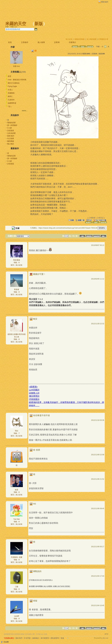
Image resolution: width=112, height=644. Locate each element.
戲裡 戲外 (11, 136)
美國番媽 (11, 93)
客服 (62, 638)
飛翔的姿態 (11, 123)
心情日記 (100, 218)
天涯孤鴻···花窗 (17, 557)
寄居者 (17, 289)
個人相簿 (41, 42)
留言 (12, 265)
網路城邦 (105, 2)
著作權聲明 (45, 638)
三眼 (17, 587)
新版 (39, 24)
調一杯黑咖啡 (12, 125)
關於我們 (19, 638)
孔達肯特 (11, 100)
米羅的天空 (16, 24)
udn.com (105, 638)
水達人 (10, 90)
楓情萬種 (11, 141)
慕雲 (9, 76)
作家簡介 (72, 42)
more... (25, 111)
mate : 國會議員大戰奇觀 (17, 80)
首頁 (10, 42)
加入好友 (69, 39)
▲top (106, 634)
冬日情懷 (11, 139)
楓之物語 (11, 144)
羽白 (17, 431)
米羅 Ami (16, 66)
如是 (17, 490)
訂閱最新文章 (103, 39)
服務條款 (36, 638)
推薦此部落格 (79, 39)
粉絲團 (6, 642)
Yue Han (17, 519)
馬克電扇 (17, 260)
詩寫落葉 (11, 131)
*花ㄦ (10, 106)
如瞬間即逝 (12, 103)
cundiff (16, 616)
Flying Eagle (12, 86)
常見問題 (27, 638)
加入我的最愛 (92, 39)
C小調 (10, 128)
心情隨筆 (92, 218)
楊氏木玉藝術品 (14, 83)
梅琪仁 (10, 96)
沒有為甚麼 (11, 133)
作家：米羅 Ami (11, 27)
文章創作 (25, 42)
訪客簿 (57, 42)
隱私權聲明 (55, 638)
